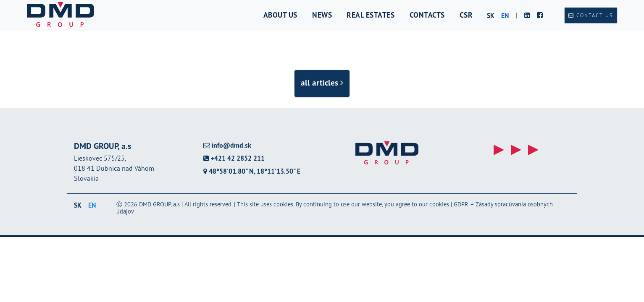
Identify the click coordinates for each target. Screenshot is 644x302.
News (322, 15)
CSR (466, 15)
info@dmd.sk (227, 145)
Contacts (427, 15)
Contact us (591, 15)
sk (491, 16)
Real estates (371, 15)
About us (280, 15)
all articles (322, 82)
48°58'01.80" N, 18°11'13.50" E (252, 171)
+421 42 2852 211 (234, 158)
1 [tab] (322, 53)
